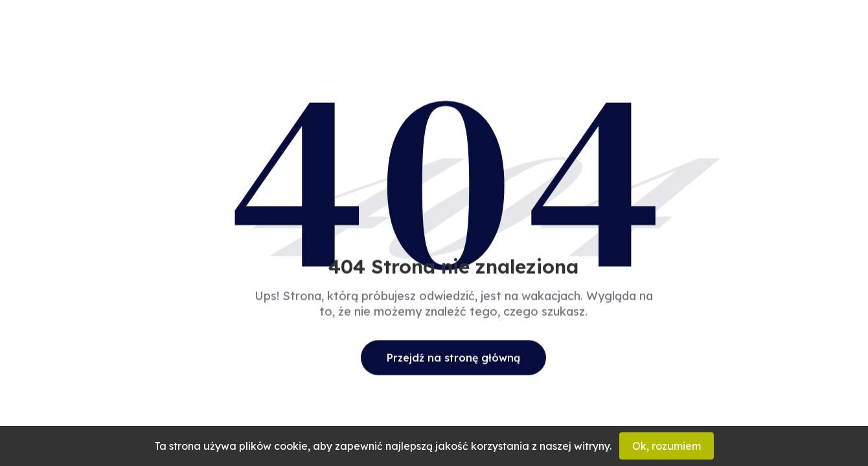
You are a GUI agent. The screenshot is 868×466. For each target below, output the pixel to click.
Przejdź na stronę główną (453, 357)
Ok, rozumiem (667, 446)
